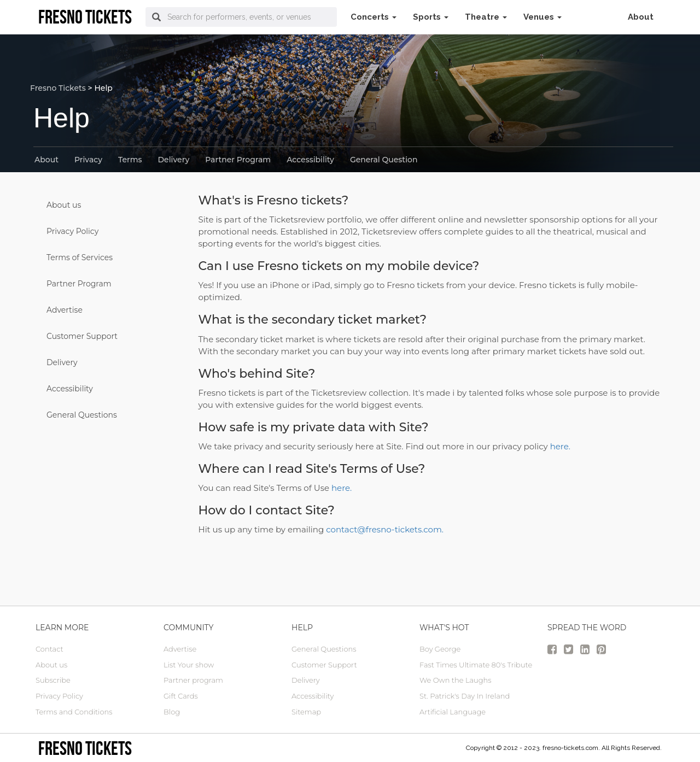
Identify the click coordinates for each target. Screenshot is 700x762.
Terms (130, 160)
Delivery (174, 160)
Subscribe (53, 680)
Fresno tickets (85, 748)
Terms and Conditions (74, 712)
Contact (49, 649)
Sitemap (306, 712)
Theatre (486, 17)
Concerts (374, 17)
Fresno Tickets (58, 88)
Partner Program (238, 160)
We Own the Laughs (456, 680)
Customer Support (82, 336)
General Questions (82, 415)
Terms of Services (80, 257)
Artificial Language (453, 712)
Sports (431, 17)
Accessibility (310, 160)
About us (64, 205)
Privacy (88, 160)
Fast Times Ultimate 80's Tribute (476, 665)
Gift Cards (181, 696)
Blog (172, 712)
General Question (384, 160)
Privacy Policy (72, 231)
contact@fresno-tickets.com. (385, 529)
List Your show (189, 665)
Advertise (65, 310)
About (641, 17)
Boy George (440, 649)
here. (560, 446)
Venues (542, 17)
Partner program (193, 680)
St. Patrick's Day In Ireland (465, 696)
